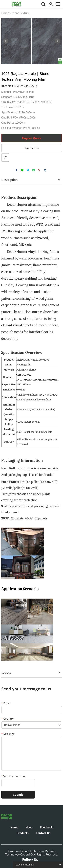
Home (5, 13)
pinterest (39, 170)
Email (6, 703)
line (22, 170)
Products (23, 833)
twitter (28, 170)
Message (8, 734)
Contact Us (32, 148)
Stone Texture (21, 13)
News (29, 827)
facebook (16, 170)
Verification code (13, 776)
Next (57, 41)
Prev (6, 41)
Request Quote (32, 138)
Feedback (46, 827)
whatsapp (34, 170)
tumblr (45, 170)
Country (7, 719)
